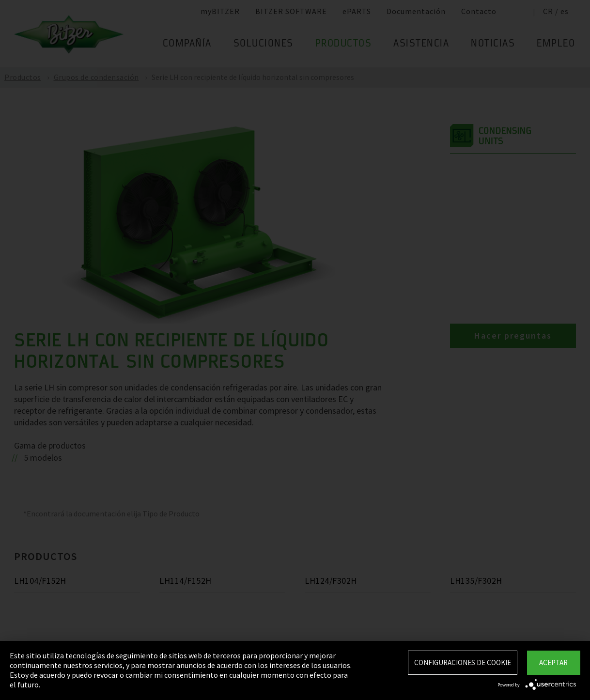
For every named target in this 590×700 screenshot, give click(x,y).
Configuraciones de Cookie (463, 662)
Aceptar (553, 662)
